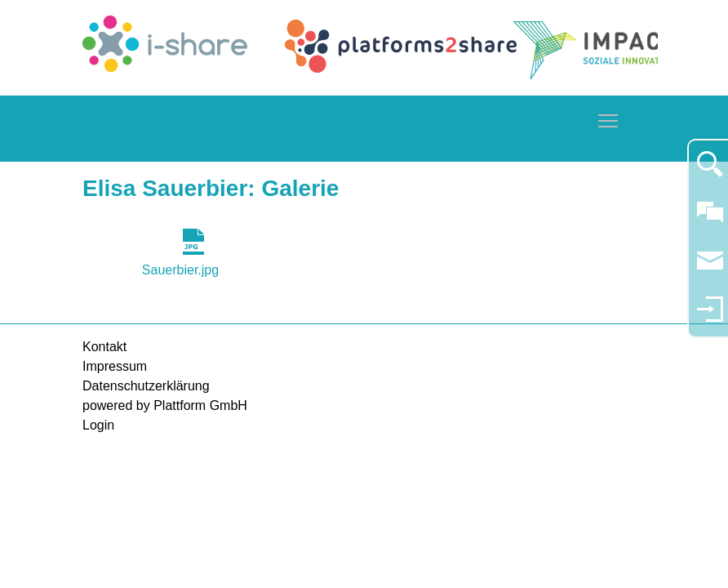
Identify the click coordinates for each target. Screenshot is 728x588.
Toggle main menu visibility (609, 118)
